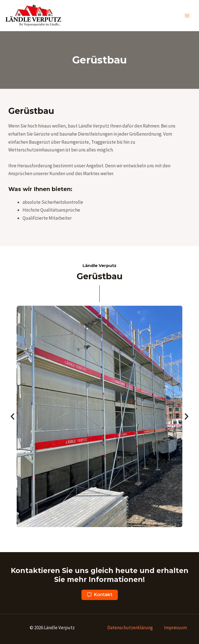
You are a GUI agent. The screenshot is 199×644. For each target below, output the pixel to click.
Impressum (175, 628)
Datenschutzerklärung (130, 628)
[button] (100, 595)
